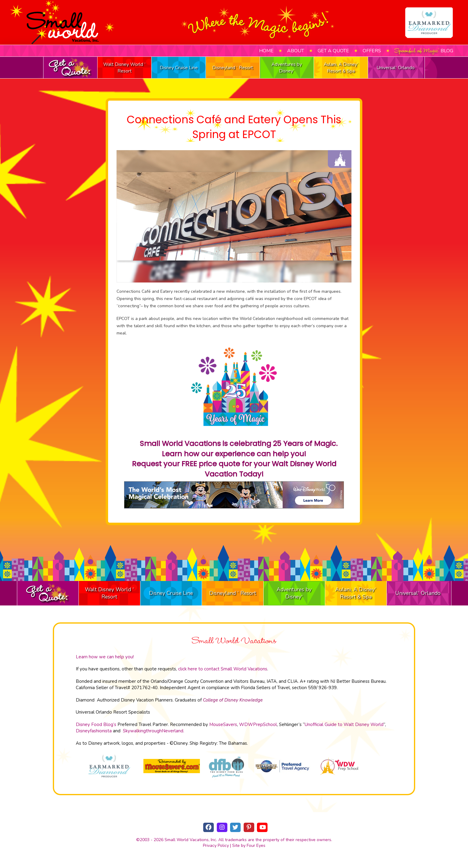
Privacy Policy (216, 845)
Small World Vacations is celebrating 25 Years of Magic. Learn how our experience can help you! (238, 449)
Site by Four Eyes (249, 845)
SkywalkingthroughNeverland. (154, 731)
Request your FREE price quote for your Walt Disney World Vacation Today (234, 469)
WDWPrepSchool (258, 724)
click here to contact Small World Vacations (223, 669)
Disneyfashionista (94, 731)
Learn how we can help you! (105, 657)
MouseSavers (223, 724)
